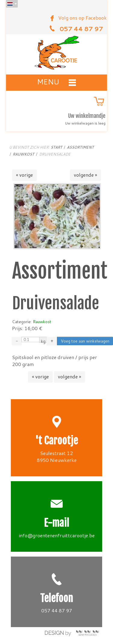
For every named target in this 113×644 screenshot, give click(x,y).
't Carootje (56, 441)
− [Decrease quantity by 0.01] (17, 341)
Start (56, 147)
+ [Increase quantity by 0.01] (52, 341)
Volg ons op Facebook (82, 18)
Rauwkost (23, 154)
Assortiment (80, 147)
